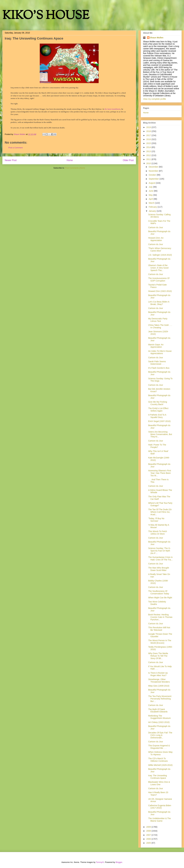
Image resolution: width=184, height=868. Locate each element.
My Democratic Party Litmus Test (158, 320)
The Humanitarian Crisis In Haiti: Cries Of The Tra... (160, 558)
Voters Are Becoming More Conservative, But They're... (160, 434)
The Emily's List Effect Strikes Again (158, 410)
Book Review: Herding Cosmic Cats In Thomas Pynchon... (160, 617)
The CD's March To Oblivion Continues (158, 760)
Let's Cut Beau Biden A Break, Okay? (159, 303)
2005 (149, 843)
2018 (149, 131)
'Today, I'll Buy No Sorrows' (156, 520)
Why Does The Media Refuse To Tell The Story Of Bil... (158, 656)
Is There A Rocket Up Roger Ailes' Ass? (158, 674)
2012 (149, 155)
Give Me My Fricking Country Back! (158, 403)
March (152, 203)
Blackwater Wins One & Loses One (159, 783)
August (152, 183)
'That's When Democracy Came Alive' (160, 250)
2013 (149, 151)
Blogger (119, 862)
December (154, 167)
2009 (149, 827)
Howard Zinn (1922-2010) (160, 291)
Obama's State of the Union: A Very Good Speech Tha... (158, 268)
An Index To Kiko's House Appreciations (160, 352)
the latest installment (113, 109)
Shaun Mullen (157, 38)
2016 (149, 139)
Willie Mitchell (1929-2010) (160, 765)
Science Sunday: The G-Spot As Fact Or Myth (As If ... (159, 551)
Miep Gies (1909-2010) (159, 686)
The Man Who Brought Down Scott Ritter (159, 569)
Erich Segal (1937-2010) (159, 421)
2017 (149, 135)
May (151, 195)
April (151, 199)
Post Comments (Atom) (75, 168)
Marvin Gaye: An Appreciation (156, 346)
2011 (149, 159)
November (154, 171)
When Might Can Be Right (160, 598)
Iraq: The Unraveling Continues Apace (158, 777)
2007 (149, 835)
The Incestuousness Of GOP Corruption (159, 279)
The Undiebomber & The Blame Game (159, 820)
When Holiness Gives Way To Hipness (160, 753)
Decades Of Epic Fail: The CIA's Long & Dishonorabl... (160, 735)
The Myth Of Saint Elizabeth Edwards (158, 711)
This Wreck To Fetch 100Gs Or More (158, 533)
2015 (149, 143)
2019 (149, 127)
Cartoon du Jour (156, 227)
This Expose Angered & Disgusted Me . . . (159, 747)
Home (70, 160)
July (151, 187)
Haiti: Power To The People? (157, 446)
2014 (149, 147)
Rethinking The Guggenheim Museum (159, 717)
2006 (149, 839)
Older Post (128, 160)
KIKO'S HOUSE (46, 16)
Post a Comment (16, 148)
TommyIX (100, 862)
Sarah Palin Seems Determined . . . (157, 363)
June (151, 191)
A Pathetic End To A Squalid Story (157, 416)
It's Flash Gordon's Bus (159, 368)
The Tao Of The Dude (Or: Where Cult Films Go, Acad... (160, 512)
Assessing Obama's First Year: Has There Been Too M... (160, 473)
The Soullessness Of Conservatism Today (159, 592)
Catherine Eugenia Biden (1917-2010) (160, 807)
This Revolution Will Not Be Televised (159, 629)
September (154, 179)
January (153, 211)
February (153, 207)
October (153, 175)
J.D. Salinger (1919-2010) (160, 255)
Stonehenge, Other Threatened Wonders (159, 681)
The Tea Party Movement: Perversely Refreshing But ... (160, 699)
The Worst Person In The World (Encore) (160, 642)
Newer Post (11, 160)
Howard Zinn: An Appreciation (156, 239)
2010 (149, 163)
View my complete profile (154, 99)
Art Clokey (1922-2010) (159, 722)
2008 (149, 831)
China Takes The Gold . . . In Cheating (160, 326)
